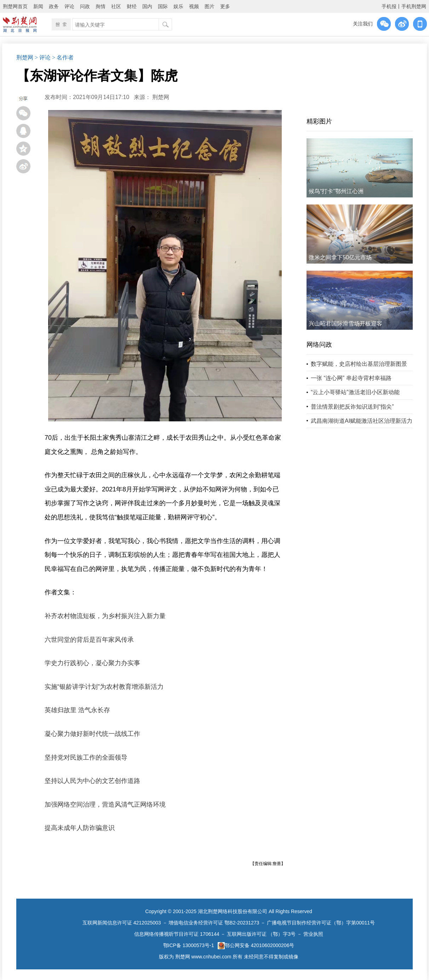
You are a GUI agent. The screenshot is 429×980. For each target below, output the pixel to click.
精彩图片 (319, 121)
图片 (210, 6)
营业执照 (313, 934)
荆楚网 (25, 57)
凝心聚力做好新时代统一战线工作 (92, 734)
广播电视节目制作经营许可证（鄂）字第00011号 (321, 923)
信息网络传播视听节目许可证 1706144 (177, 934)
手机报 (389, 6)
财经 (132, 6)
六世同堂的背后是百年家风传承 (89, 640)
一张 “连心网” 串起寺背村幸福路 (351, 378)
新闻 (38, 6)
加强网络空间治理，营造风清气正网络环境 (105, 805)
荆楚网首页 (15, 6)
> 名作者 (63, 57)
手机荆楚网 (414, 6)
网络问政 (319, 345)
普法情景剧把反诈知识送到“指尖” (352, 407)
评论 (69, 6)
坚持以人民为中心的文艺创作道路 (92, 781)
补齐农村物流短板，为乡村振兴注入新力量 (105, 616)
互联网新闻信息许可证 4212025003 (122, 923)
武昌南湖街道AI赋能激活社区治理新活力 (362, 421)
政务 (54, 6)
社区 (116, 6)
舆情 (101, 6)
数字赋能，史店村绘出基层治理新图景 (359, 364)
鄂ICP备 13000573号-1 (189, 945)
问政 (85, 6)
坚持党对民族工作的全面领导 (86, 757)
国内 (147, 6)
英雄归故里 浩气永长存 (77, 710)
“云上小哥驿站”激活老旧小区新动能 (355, 392)
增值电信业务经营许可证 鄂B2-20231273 (214, 923)
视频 (194, 6)
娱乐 (178, 6)
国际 (163, 6)
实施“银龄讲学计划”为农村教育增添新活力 (104, 687)
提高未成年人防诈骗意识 (80, 828)
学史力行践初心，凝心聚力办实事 (92, 663)
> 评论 (43, 57)
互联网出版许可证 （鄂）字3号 (261, 934)
